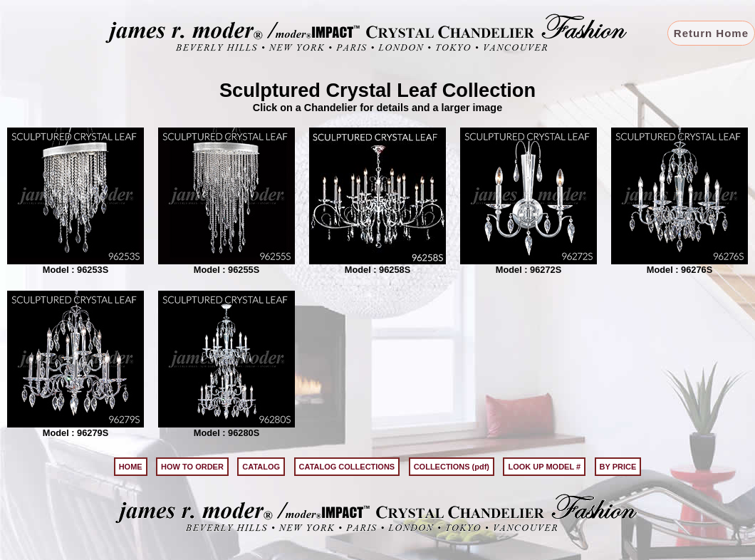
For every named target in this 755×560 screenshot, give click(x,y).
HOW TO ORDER (192, 467)
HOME (131, 467)
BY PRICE (618, 467)
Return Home (711, 33)
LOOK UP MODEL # (544, 467)
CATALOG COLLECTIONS (347, 467)
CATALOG (261, 467)
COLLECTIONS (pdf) (452, 467)
